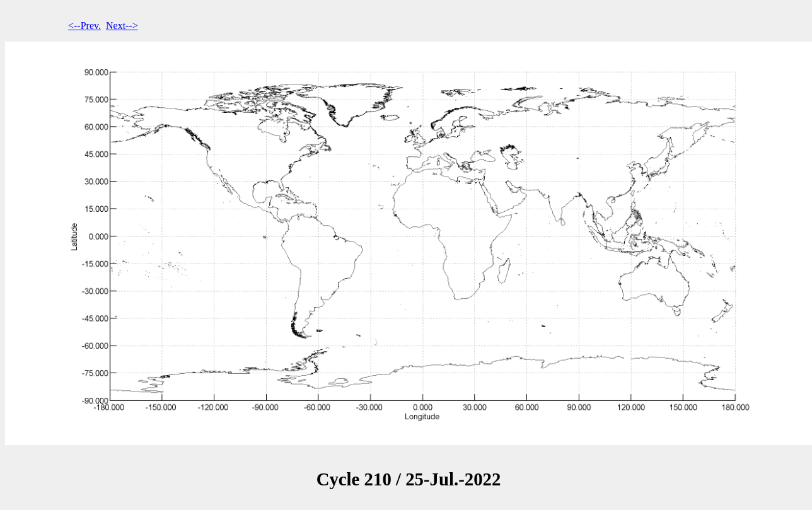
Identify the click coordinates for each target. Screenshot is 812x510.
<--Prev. (84, 26)
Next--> (122, 26)
